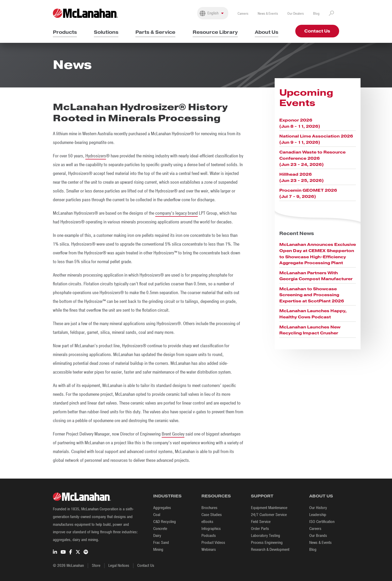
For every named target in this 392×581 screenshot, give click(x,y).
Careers (243, 14)
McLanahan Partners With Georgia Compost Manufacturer (316, 276)
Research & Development (270, 550)
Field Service (261, 522)
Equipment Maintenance (269, 508)
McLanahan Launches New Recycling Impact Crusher (310, 330)
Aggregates (162, 508)
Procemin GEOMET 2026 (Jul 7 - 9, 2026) (308, 193)
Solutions (106, 32)
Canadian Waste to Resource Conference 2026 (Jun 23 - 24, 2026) (312, 158)
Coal (157, 515)
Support (262, 496)
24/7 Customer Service (269, 515)
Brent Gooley (173, 434)
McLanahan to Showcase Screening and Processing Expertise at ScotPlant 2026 (312, 295)
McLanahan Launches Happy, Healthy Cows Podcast (313, 314)
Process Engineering (267, 543)
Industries (167, 496)
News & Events (268, 14)
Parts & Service (155, 32)
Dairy (157, 536)
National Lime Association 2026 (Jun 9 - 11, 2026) (316, 139)
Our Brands (318, 536)
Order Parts (260, 529)
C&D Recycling (165, 522)
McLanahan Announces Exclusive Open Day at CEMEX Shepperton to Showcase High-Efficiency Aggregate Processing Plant (318, 254)
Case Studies (212, 515)
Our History (318, 508)
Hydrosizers (96, 156)
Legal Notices (119, 566)
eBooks (207, 522)
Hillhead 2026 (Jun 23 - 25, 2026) (301, 177)
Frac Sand (161, 543)
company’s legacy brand (177, 213)
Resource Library (215, 32)
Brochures (209, 508)
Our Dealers (296, 14)
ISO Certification (322, 522)
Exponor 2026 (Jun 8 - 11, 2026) (300, 123)
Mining (158, 550)
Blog (316, 14)
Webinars (209, 550)
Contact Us (317, 31)
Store (96, 566)
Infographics (211, 529)
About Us (267, 32)
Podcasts (209, 536)
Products (65, 32)
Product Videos (213, 543)
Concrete (160, 529)
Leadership (318, 515)
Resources (216, 496)
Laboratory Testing (266, 536)
